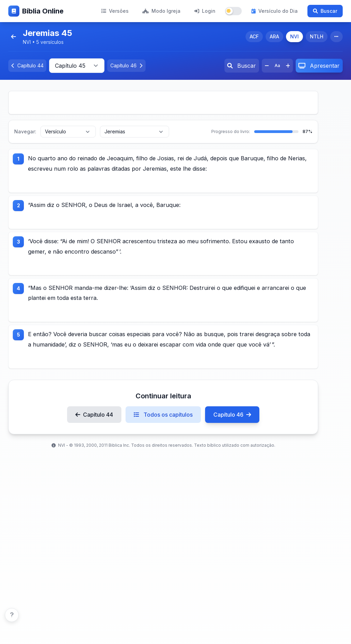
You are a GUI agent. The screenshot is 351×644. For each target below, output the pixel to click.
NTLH (317, 36)
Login (205, 11)
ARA (274, 36)
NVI (294, 36)
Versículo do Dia (275, 11)
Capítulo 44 (94, 447)
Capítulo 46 (232, 447)
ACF (254, 36)
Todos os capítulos (163, 447)
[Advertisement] (163, 103)
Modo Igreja (161, 11)
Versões (115, 11)
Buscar (325, 11)
